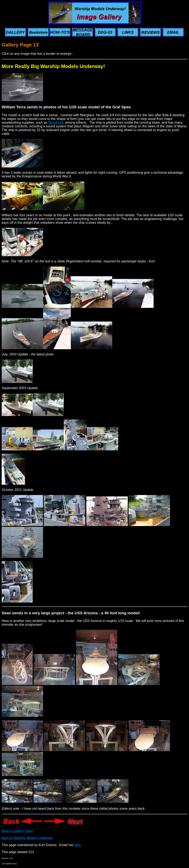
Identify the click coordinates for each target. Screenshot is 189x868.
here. (78, 845)
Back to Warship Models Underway (27, 838)
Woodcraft (56, 123)
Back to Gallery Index (17, 831)
